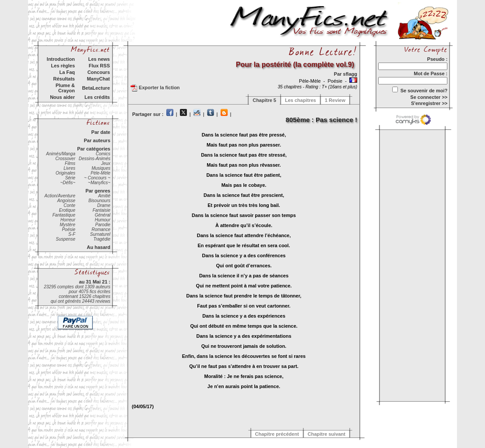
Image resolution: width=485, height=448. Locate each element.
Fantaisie (101, 210)
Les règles (63, 66)
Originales (65, 173)
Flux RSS (99, 66)
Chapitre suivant (327, 434)
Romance (101, 229)
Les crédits (97, 97)
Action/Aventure (60, 196)
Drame (104, 205)
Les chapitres (300, 100)
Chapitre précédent (277, 434)
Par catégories (94, 149)
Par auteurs (97, 140)
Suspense (66, 239)
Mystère (67, 225)
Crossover (65, 159)
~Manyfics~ (99, 183)
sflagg (350, 74)
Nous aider (62, 97)
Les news (99, 59)
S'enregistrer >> (429, 103)
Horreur (68, 220)
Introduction (61, 59)
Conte (69, 205)
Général (102, 215)
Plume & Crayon (65, 88)
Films (70, 163)
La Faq (67, 72)
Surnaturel (100, 234)
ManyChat (98, 79)
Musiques (101, 168)
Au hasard (98, 247)
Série (70, 178)
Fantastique (64, 215)
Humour (102, 220)
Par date (101, 132)
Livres (69, 168)
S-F (72, 234)
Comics (103, 154)
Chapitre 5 (264, 100)
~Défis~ (68, 183)
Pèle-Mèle (100, 173)
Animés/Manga (61, 154)
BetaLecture (96, 88)
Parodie (103, 225)
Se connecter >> (429, 97)
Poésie (69, 229)
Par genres (98, 191)
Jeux (106, 163)
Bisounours (99, 201)
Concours (99, 72)
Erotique (67, 210)
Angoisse (66, 201)
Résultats (64, 79)
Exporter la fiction (155, 88)
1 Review (335, 100)
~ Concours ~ (97, 178)
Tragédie (102, 239)
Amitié (104, 196)
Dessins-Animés (95, 159)
